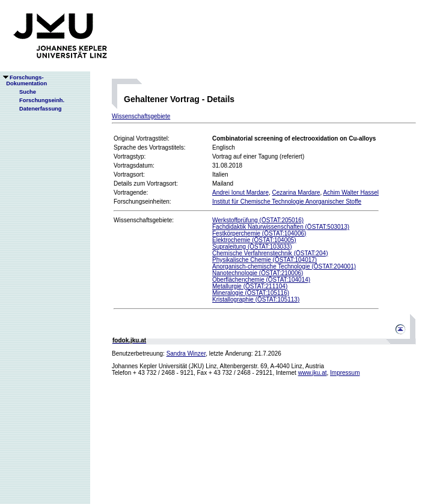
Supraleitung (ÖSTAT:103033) (252, 247)
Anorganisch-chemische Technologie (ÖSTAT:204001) (284, 266)
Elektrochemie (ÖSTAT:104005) (254, 240)
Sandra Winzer (186, 354)
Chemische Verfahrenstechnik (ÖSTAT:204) (270, 253)
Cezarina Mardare (296, 193)
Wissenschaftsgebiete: (144, 220)
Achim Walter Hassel (351, 193)
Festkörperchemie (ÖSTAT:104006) (259, 233)
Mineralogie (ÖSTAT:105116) (251, 293)
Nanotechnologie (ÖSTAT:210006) (258, 273)
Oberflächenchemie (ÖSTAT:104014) (261, 280)
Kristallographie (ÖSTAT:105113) (256, 299)
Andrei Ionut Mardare (240, 193)
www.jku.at (313, 373)
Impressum (345, 373)
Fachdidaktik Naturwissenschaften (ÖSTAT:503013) (281, 227)
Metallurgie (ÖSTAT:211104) (250, 286)
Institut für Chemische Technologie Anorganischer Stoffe (287, 202)
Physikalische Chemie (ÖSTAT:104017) (264, 260)
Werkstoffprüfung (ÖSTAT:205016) (258, 220)
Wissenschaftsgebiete (141, 116)
